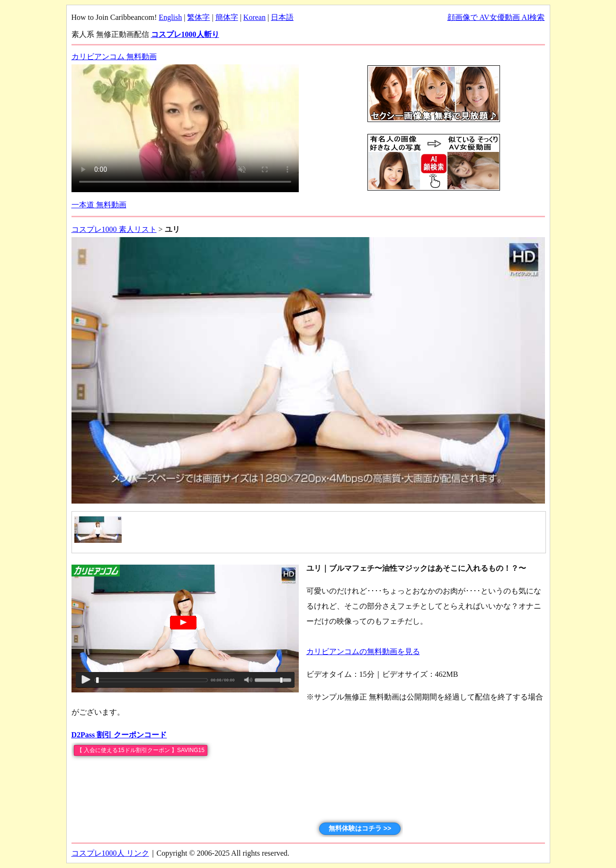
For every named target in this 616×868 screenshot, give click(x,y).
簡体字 (227, 17)
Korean (254, 17)
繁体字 (198, 17)
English (170, 17)
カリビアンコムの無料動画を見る (363, 651)
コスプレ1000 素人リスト (114, 229)
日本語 (282, 17)
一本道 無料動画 (99, 205)
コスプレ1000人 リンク (110, 853)
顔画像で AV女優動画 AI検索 (496, 17)
